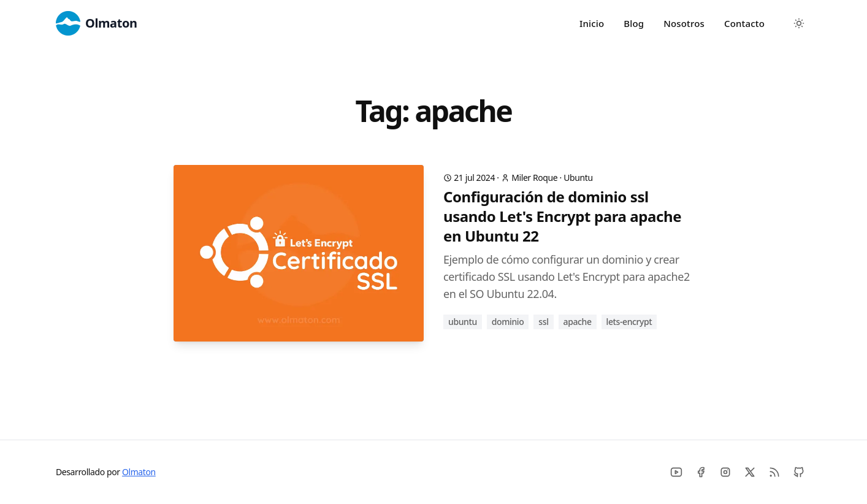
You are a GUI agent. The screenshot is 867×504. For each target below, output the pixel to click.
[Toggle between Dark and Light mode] (799, 23)
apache (578, 322)
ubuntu (463, 322)
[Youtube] (676, 472)
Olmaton (139, 472)
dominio (508, 322)
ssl (543, 322)
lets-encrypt (629, 322)
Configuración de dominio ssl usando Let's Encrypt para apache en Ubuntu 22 (562, 216)
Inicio (592, 23)
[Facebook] (701, 472)
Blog (634, 23)
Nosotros (684, 23)
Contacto (744, 23)
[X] (750, 472)
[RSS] (774, 472)
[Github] (799, 472)
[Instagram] (725, 472)
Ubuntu (578, 178)
